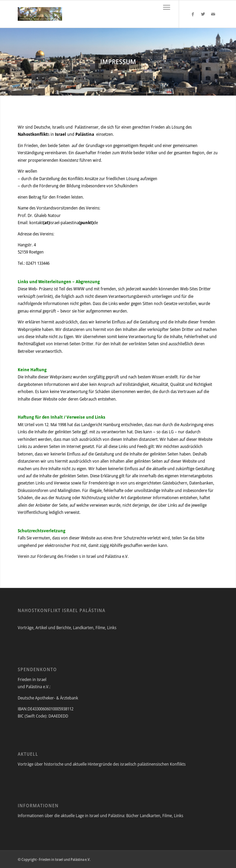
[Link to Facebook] (193, 14)
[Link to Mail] (213, 14)
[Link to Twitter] (203, 14)
